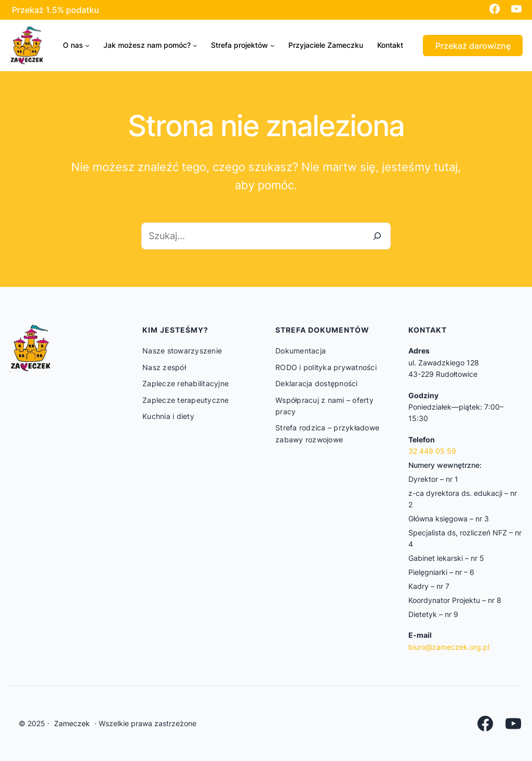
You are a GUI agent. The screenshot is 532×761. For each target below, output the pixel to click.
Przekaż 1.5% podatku (56, 10)
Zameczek (72, 723)
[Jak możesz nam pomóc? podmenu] (195, 45)
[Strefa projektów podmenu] (272, 45)
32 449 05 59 (432, 451)
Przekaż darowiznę (473, 46)
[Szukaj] (377, 236)
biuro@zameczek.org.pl (449, 647)
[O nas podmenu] (87, 45)
